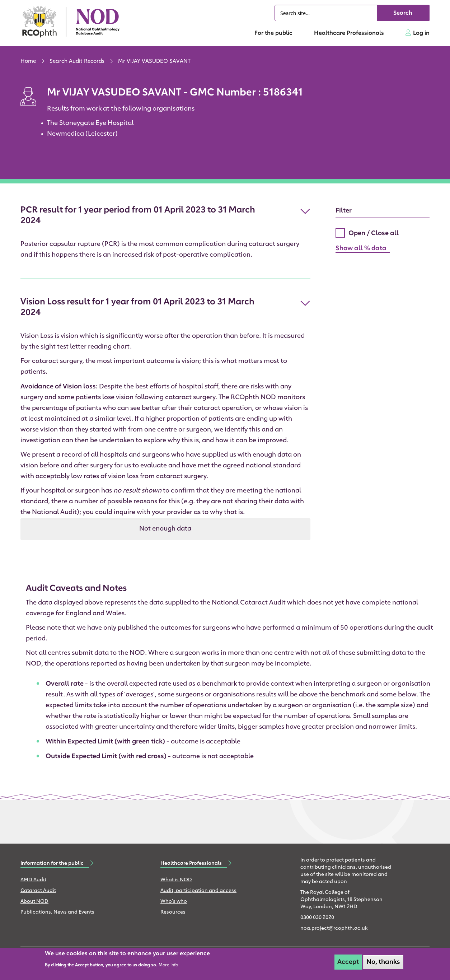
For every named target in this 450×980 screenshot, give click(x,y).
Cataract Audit (38, 891)
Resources (173, 912)
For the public (273, 33)
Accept (348, 962)
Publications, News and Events (57, 912)
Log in (421, 33)
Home (28, 62)
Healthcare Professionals (349, 33)
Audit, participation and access (198, 891)
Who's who (174, 902)
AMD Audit (33, 880)
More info (168, 965)
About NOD (34, 902)
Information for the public (52, 863)
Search (403, 13)
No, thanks (383, 962)
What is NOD (176, 880)
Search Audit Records (77, 62)
